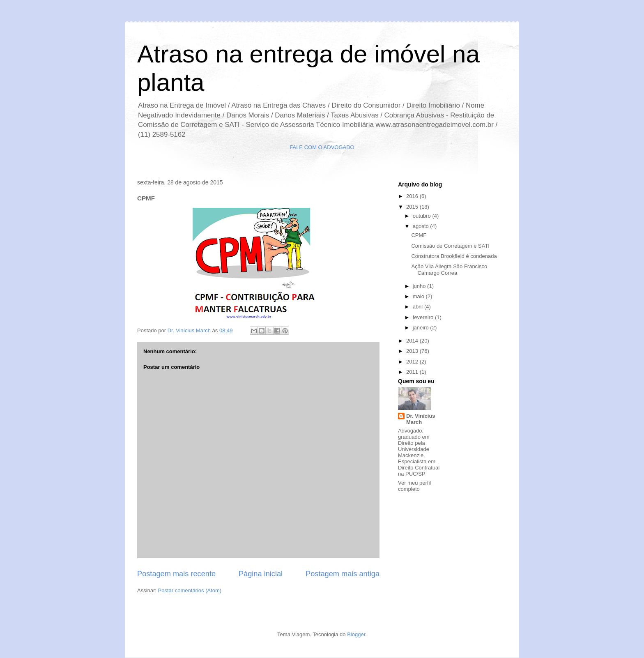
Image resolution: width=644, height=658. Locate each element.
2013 (413, 351)
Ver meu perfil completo (414, 486)
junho (420, 286)
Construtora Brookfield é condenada (454, 256)
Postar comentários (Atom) (190, 590)
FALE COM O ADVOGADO (322, 147)
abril (419, 307)
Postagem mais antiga (343, 574)
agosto (422, 226)
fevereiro (424, 317)
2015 (413, 207)
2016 (413, 196)
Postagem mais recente (176, 574)
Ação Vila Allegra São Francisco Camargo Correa (449, 270)
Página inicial (261, 574)
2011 (413, 372)
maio (419, 296)
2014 (413, 341)
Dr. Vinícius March (421, 419)
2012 (413, 362)
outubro (423, 216)
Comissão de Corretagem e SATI (450, 246)
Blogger (356, 634)
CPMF (419, 235)
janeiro (422, 328)
